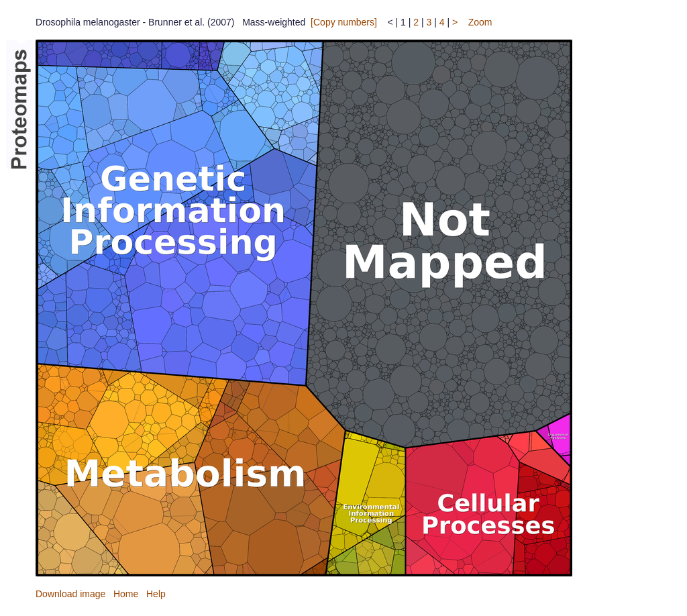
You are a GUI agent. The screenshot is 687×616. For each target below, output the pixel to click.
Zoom (480, 22)
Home (126, 594)
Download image (70, 594)
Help (156, 594)
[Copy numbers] (344, 22)
